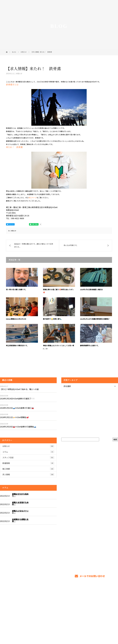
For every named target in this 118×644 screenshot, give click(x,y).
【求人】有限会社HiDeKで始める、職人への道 (19, 389)
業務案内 (71, 603)
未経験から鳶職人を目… (20, 520)
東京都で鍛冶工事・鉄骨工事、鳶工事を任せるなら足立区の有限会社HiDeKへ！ (25, 604)
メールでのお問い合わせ (90, 576)
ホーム (61, 603)
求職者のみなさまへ (97, 603)
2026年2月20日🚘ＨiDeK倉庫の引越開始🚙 (18, 427)
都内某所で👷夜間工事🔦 (52, 319)
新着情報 (28, 463)
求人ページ (33, 198)
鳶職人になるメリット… (20, 512)
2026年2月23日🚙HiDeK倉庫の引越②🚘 (17, 408)
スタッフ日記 (28, 457)
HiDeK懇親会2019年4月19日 (16, 319)
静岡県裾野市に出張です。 (90, 346)
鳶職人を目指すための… (20, 503)
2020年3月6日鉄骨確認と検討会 (91, 290)
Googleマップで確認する (15, 616)
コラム (28, 452)
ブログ (111, 603)
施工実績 (28, 469)
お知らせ (19, 73)
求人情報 (28, 474)
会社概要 (96, 604)
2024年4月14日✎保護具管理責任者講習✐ (95, 319)
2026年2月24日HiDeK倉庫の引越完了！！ (17, 399)
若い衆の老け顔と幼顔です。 (16, 290)
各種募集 (81, 603)
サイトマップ (108, 604)
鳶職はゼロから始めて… (20, 495)
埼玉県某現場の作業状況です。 (17, 346)
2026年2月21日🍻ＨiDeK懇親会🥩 (14, 417)
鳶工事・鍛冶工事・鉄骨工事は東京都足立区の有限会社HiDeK (25, 632)
